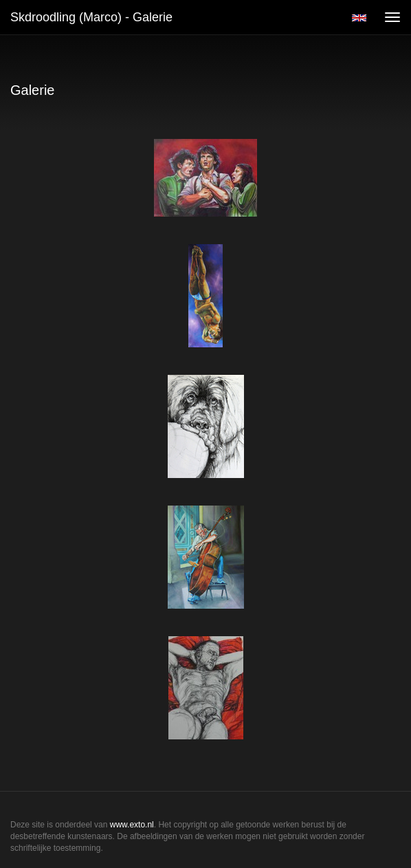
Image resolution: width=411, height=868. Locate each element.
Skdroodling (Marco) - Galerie (91, 17)
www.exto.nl (132, 825)
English (359, 18)
